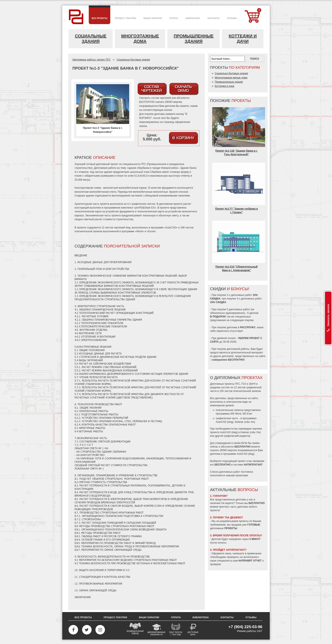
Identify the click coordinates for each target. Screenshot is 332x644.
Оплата (176, 617)
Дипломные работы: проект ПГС (91, 60)
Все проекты (83, 617)
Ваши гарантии (149, 617)
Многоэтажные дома (140, 39)
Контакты (227, 617)
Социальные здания (91, 39)
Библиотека (201, 617)
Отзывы (251, 617)
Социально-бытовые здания (133, 60)
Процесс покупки (115, 617)
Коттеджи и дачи (243, 39)
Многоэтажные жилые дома (231, 78)
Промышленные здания (194, 39)
